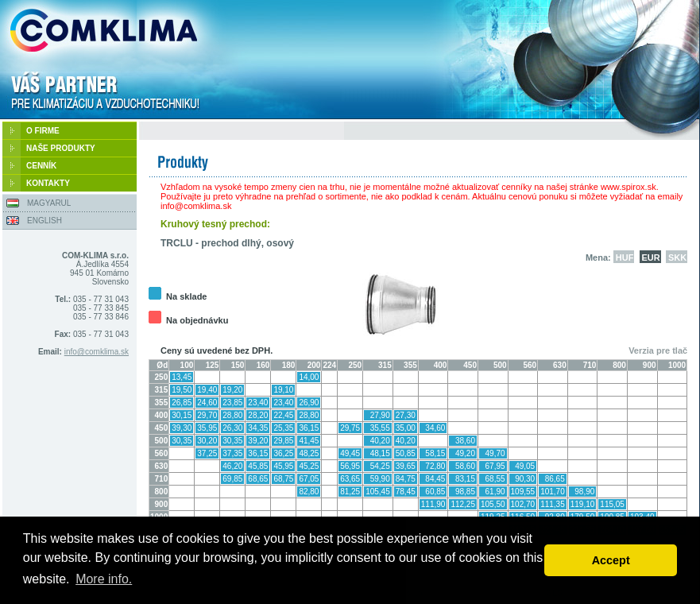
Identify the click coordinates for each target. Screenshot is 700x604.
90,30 (525, 479)
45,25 (309, 466)
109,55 (523, 492)
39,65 (406, 466)
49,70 (495, 453)
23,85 (232, 403)
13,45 (182, 377)
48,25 (309, 453)
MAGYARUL (49, 203)
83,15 (465, 479)
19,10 (283, 390)
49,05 (525, 466)
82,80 (309, 492)
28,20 (258, 415)
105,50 (493, 504)
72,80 (435, 466)
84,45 (435, 479)
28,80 (232, 415)
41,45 (309, 441)
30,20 (207, 441)
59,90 (380, 479)
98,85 (465, 492)
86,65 (555, 479)
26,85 (182, 403)
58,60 (465, 466)
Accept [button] (611, 560)
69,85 (232, 479)
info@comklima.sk (97, 352)
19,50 (182, 390)
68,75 (283, 479)
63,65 (350, 479)
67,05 (309, 479)
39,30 (182, 428)
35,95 (207, 428)
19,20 (232, 390)
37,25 (207, 453)
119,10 (583, 504)
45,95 (283, 466)
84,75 (406, 479)
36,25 (283, 453)
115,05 (612, 504)
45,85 (258, 466)
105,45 (378, 492)
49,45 (350, 453)
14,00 (309, 377)
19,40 (207, 390)
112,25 (463, 504)
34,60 (435, 428)
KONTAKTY (48, 183)
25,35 (283, 428)
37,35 (232, 453)
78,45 (406, 492)
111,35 (553, 504)
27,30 (406, 415)
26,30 (232, 428)
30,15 (182, 415)
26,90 (309, 403)
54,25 (380, 466)
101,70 (553, 492)
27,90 (380, 415)
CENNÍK (41, 166)
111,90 (433, 504)
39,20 (258, 441)
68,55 (495, 479)
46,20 (232, 466)
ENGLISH (44, 221)
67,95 (495, 466)
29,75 (350, 428)
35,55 (380, 428)
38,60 (465, 441)
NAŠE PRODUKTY (61, 148)
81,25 (350, 492)
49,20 (465, 453)
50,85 (406, 453)
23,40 (258, 403)
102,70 (523, 504)
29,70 (207, 415)
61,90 (495, 492)
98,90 (584, 492)
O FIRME (43, 131)
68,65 (258, 479)
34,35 (258, 428)
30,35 (182, 441)
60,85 (435, 492)
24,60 (207, 403)
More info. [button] (104, 579)
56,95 (350, 466)
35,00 (406, 428)
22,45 (283, 415)
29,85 (283, 441)
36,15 (309, 428)
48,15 (380, 453)
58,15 (435, 453)
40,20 (380, 441)
